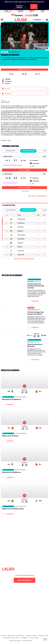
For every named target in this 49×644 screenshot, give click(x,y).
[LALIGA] (21, 20)
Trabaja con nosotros (31, 636)
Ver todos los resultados (38, 196)
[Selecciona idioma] (38, 20)
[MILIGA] (46, 20)
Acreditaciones (21, 636)
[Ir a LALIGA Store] (24, 15)
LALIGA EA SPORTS (10, 151)
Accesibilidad (24, 638)
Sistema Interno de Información (11, 638)
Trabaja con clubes (43, 636)
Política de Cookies (27, 641)
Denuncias (4, 636)
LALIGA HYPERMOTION (28, 151)
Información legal (34, 638)
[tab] (10, 151)
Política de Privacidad (15, 641)
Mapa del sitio (12, 636)
